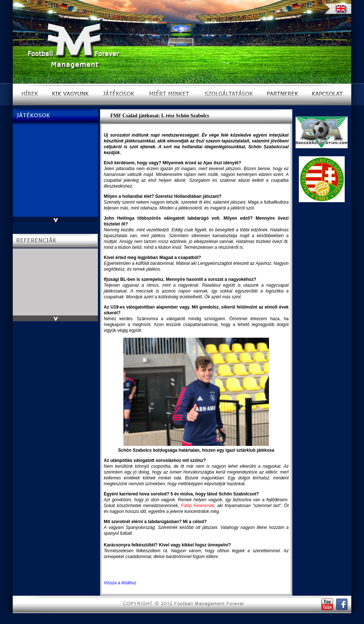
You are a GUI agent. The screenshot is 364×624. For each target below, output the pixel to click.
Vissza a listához (120, 583)
